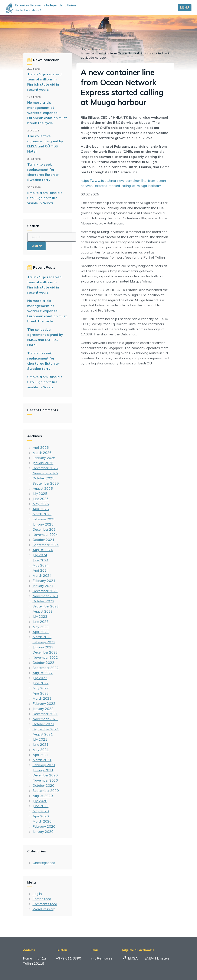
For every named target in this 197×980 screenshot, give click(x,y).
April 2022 (41, 693)
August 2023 (43, 611)
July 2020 (40, 801)
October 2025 (43, 478)
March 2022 (42, 698)
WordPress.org (44, 909)
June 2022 (41, 683)
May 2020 (41, 811)
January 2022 (43, 709)
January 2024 (43, 586)
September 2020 (46, 791)
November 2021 (45, 719)
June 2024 (41, 560)
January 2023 (43, 647)
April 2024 (41, 570)
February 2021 (44, 765)
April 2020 (41, 816)
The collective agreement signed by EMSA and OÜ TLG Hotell (45, 144)
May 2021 (41, 750)
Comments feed (45, 904)
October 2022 (43, 663)
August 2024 (43, 550)
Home (85, 49)
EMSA (130, 958)
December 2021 (45, 714)
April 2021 (41, 755)
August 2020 (43, 796)
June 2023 (41, 622)
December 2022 (45, 652)
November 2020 (45, 780)
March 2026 (42, 453)
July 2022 (40, 678)
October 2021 (43, 724)
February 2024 (44, 581)
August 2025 (43, 488)
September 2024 (46, 545)
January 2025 (43, 524)
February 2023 (44, 642)
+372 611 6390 (69, 958)
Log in (37, 894)
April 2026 (41, 447)
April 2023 (41, 632)
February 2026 (44, 458)
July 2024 (40, 555)
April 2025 (41, 509)
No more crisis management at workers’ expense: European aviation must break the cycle (47, 113)
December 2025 (45, 468)
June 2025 (41, 499)
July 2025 (40, 494)
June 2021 (41, 744)
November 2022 (45, 657)
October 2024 (43, 540)
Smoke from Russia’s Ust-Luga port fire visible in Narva (45, 198)
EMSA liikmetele (154, 958)
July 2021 (40, 739)
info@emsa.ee (102, 958)
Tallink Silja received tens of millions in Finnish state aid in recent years (44, 82)
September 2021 (46, 729)
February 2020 (44, 826)
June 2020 (41, 806)
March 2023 (42, 637)
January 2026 (43, 463)
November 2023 (45, 596)
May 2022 (41, 688)
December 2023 (45, 591)
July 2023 (40, 616)
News (96, 49)
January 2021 (43, 770)
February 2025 (44, 519)
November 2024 (45, 534)
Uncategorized (44, 863)
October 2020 (43, 785)
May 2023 (41, 627)
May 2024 (41, 565)
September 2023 (46, 606)
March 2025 (42, 514)
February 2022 (44, 703)
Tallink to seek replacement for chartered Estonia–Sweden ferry (43, 172)
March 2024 (42, 575)
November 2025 (45, 473)
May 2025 (41, 504)
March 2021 (42, 760)
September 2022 (46, 668)
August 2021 (43, 734)
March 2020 (42, 821)
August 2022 (43, 673)
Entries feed (42, 899)
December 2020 (45, 775)
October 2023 (43, 601)
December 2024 (45, 529)
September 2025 (46, 483)
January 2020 (43, 831)
